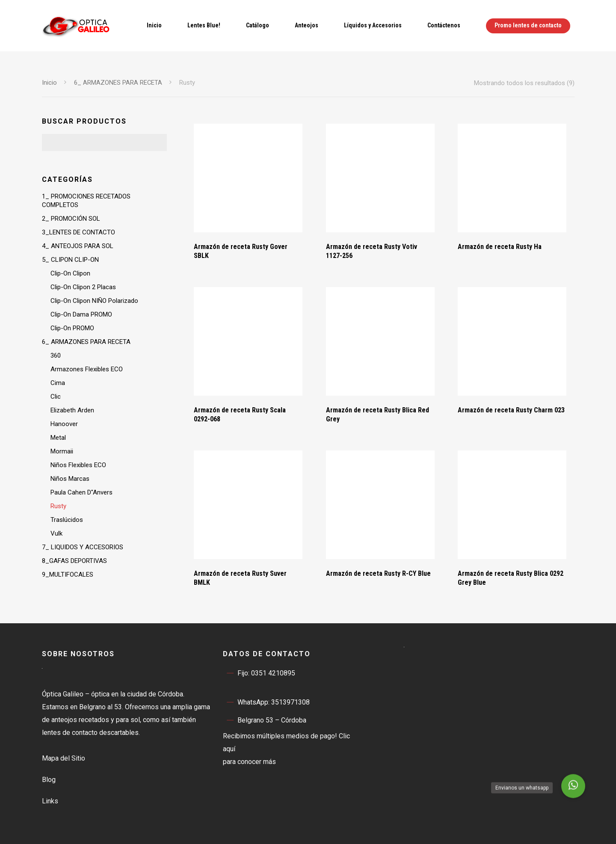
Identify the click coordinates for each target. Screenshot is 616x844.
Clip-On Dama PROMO (81, 314)
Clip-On (70, 273)
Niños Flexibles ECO (78, 465)
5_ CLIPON (70, 260)
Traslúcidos (67, 520)
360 (56, 355)
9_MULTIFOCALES (68, 575)
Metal (58, 438)
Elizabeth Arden (72, 410)
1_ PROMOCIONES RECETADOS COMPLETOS (86, 201)
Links (50, 801)
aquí (229, 749)
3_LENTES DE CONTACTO (78, 232)
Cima (58, 383)
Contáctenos (444, 25)
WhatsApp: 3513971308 (266, 702)
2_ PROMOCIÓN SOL (71, 219)
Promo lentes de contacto (528, 25)
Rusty (58, 506)
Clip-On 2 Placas (83, 287)
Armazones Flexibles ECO (87, 369)
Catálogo (258, 25)
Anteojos (307, 25)
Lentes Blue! (204, 25)
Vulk (56, 533)
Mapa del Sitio (64, 758)
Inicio (154, 25)
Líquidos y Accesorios (373, 25)
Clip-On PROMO (72, 328)
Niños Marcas (70, 479)
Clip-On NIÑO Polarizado (94, 301)
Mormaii (62, 451)
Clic (56, 397)
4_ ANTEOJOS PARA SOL (78, 246)
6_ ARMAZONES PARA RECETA (118, 83)
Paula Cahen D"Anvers (81, 492)
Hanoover (64, 424)
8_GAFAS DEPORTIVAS (74, 561)
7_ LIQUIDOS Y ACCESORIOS (83, 547)
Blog (49, 780)
